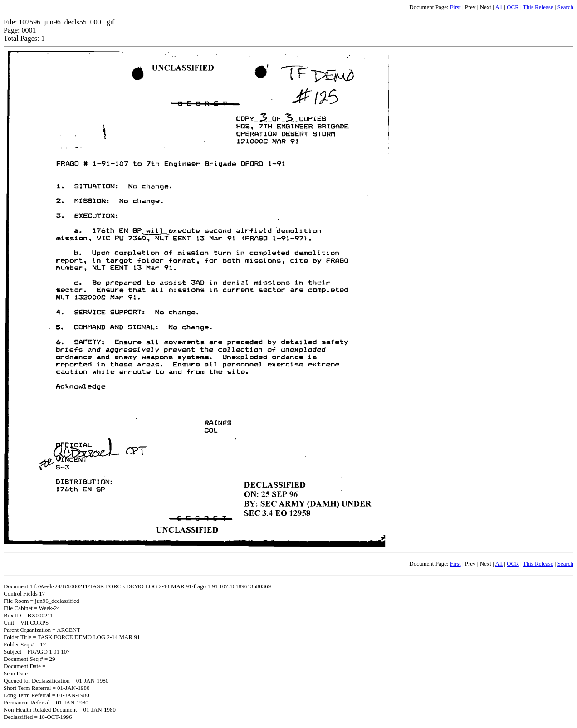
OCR (513, 7)
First (455, 7)
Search (565, 7)
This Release (538, 7)
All (499, 7)
